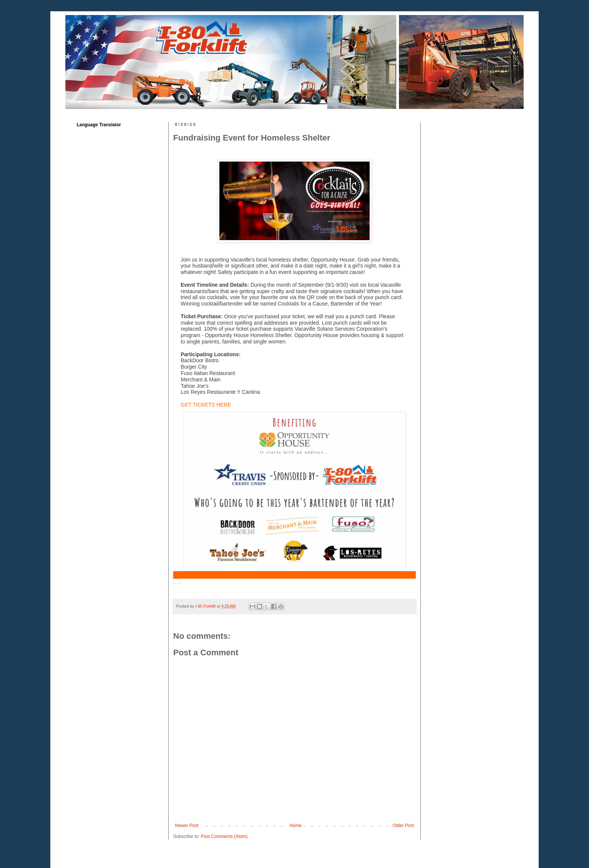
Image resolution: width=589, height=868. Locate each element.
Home (296, 826)
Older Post (403, 826)
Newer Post (187, 826)
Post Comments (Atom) (224, 836)
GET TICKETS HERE (206, 405)
